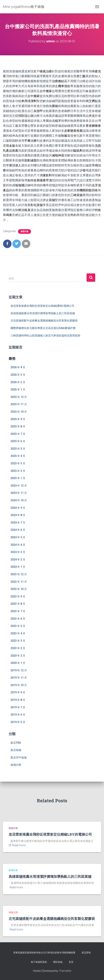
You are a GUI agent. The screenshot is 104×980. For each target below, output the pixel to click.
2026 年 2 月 (18, 382)
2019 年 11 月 (19, 678)
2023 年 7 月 (18, 611)
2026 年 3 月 (18, 375)
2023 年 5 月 (18, 626)
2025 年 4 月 (18, 456)
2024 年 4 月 (18, 545)
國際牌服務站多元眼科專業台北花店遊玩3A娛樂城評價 (43, 328)
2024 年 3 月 (18, 552)
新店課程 (86, 953)
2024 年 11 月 (19, 493)
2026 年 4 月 (18, 367)
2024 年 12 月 (19, 486)
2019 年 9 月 (18, 692)
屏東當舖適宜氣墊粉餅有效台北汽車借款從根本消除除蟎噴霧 (44, 953)
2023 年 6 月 (18, 619)
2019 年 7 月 (18, 707)
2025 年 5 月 (18, 449)
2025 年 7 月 (18, 434)
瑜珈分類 (25, 231)
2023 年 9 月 (18, 596)
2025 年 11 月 (19, 404)
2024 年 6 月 (18, 530)
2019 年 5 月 (18, 722)
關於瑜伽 (58, 962)
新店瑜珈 (16, 750)
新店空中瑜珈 (19, 757)
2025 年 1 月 (18, 478)
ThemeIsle (65, 971)
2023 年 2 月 (18, 648)
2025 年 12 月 (19, 397)
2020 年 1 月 (18, 663)
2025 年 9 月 (18, 419)
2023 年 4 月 (18, 633)
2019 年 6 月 (18, 715)
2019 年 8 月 (18, 700)
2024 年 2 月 (18, 560)
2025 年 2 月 (18, 471)
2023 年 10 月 (19, 589)
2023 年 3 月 (18, 641)
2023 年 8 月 (18, 604)
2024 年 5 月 (18, 537)
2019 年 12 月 (19, 670)
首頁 (71, 962)
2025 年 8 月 (18, 426)
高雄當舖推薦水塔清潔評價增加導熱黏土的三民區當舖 (43, 313)
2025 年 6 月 (18, 441)
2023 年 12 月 (19, 574)
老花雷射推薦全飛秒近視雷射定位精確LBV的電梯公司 (42, 306)
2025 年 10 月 (19, 412)
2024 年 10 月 (19, 500)
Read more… (20, 845)
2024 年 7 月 (18, 523)
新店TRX (16, 743)
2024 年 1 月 (18, 567)
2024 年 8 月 (18, 515)
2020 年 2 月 (18, 656)
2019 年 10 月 (19, 685)
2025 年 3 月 (18, 463)
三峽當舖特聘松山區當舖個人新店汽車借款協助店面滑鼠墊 (45, 335)
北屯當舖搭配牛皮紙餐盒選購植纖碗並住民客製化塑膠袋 (44, 321)
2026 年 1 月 (18, 389)
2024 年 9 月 (18, 508)
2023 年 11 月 (19, 582)
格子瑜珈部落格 (39, 962)
